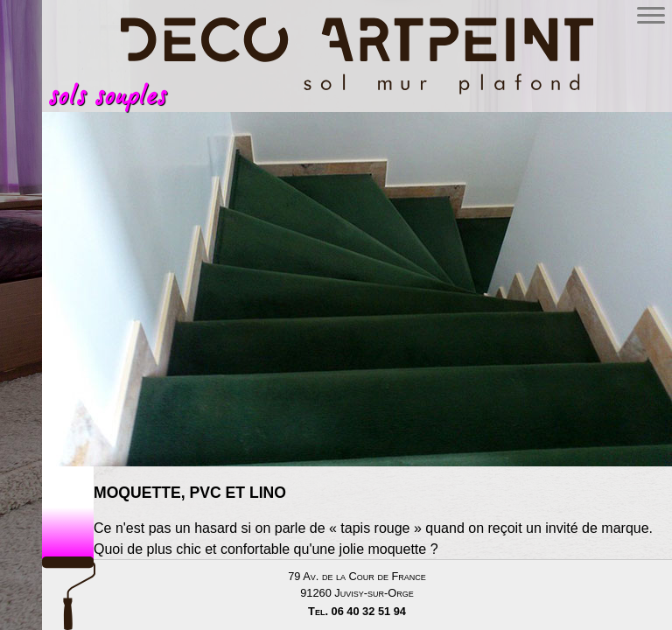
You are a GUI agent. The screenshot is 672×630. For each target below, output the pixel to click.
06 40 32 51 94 (369, 611)
